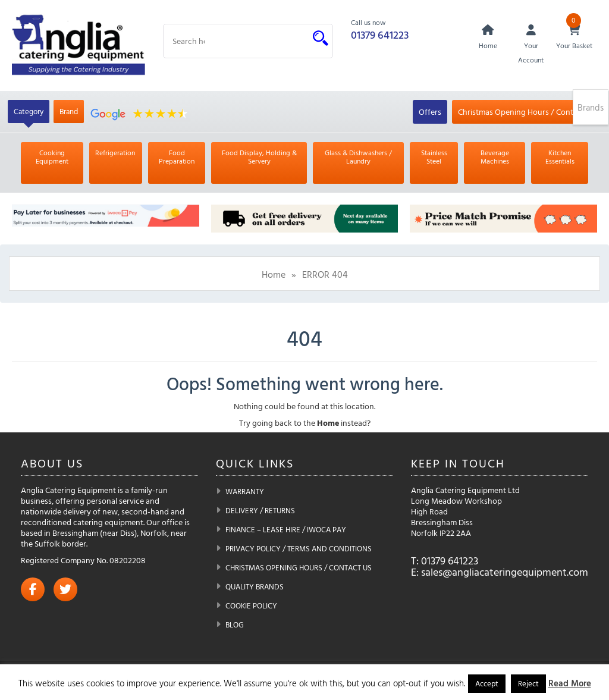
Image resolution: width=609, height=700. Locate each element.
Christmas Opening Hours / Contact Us (527, 112)
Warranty (245, 491)
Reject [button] (528, 683)
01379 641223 (380, 35)
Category (29, 111)
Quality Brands (255, 586)
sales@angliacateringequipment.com (505, 572)
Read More (570, 683)
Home (274, 274)
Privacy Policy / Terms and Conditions (299, 548)
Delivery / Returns (260, 510)
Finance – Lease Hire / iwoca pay (286, 529)
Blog (235, 624)
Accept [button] (487, 683)
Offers (430, 112)
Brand (69, 111)
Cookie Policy (251, 605)
